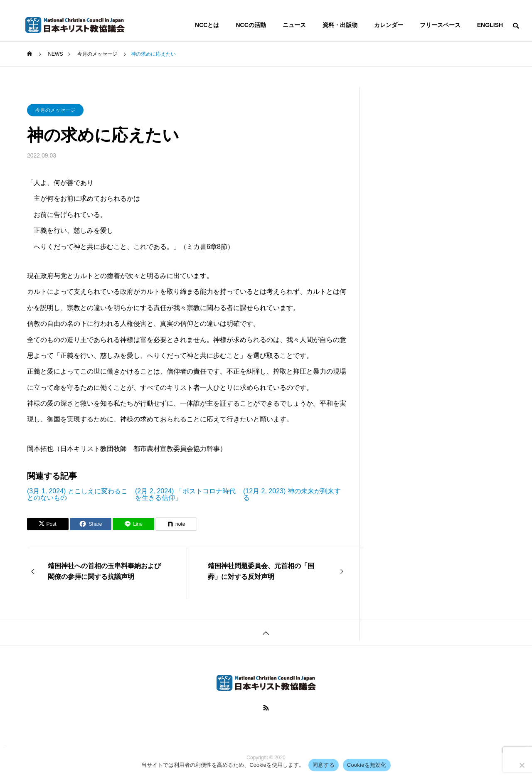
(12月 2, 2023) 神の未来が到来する (292, 495)
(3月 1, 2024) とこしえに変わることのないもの (77, 495)
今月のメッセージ (55, 110)
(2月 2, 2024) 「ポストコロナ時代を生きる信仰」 (185, 495)
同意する (324, 765)
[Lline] (133, 524)
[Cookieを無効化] (522, 765)
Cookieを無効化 (367, 765)
